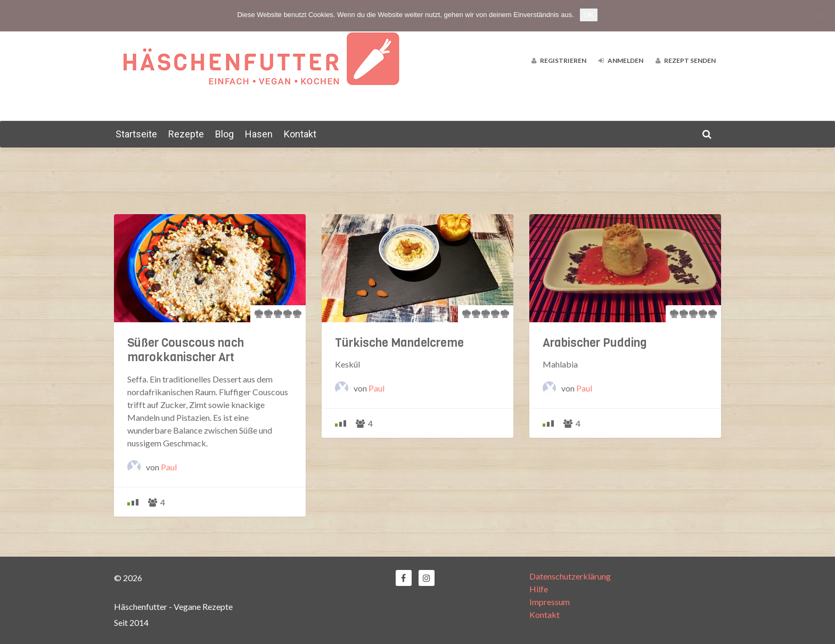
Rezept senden (686, 60)
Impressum (550, 602)
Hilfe (539, 589)
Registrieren (559, 60)
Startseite (136, 134)
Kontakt (300, 134)
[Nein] (822, 16)
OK (589, 15)
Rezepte (186, 134)
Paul (169, 467)
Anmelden (621, 60)
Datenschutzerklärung (570, 576)
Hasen (259, 134)
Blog (224, 134)
